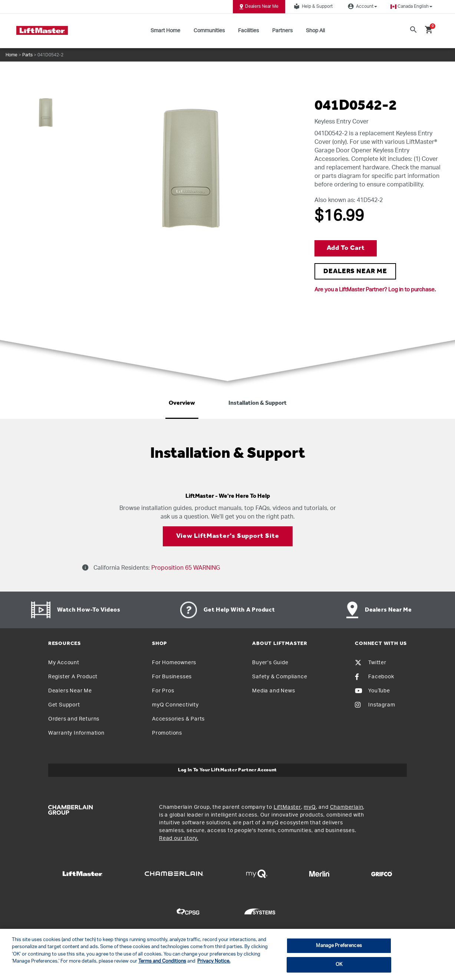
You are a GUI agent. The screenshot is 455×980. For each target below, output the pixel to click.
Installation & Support (258, 403)
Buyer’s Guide (270, 663)
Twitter (371, 663)
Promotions (167, 733)
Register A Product (73, 677)
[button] (411, 6)
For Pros (163, 691)
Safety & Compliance (280, 677)
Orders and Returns (74, 719)
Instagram (375, 705)
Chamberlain (347, 807)
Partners (282, 31)
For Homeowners (174, 663)
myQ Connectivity (175, 705)
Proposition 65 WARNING (185, 568)
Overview (182, 403)
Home (11, 55)
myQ (310, 807)
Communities (209, 31)
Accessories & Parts (178, 719)
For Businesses (172, 677)
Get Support (64, 705)
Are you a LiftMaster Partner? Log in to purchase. (375, 290)
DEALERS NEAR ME (355, 272)
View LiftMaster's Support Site (228, 536)
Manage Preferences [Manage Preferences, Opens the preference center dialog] (339, 946)
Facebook (374, 677)
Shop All (315, 31)
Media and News (273, 691)
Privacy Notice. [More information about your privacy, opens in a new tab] (214, 961)
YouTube (372, 691)
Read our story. (179, 838)
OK (339, 965)
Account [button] (362, 6)
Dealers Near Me (259, 7)
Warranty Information (76, 733)
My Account (64, 663)
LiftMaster (287, 807)
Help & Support (312, 6)
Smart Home (165, 31)
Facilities (248, 31)
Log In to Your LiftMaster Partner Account (227, 770)
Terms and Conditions (162, 961)
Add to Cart (346, 248)
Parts (27, 55)
